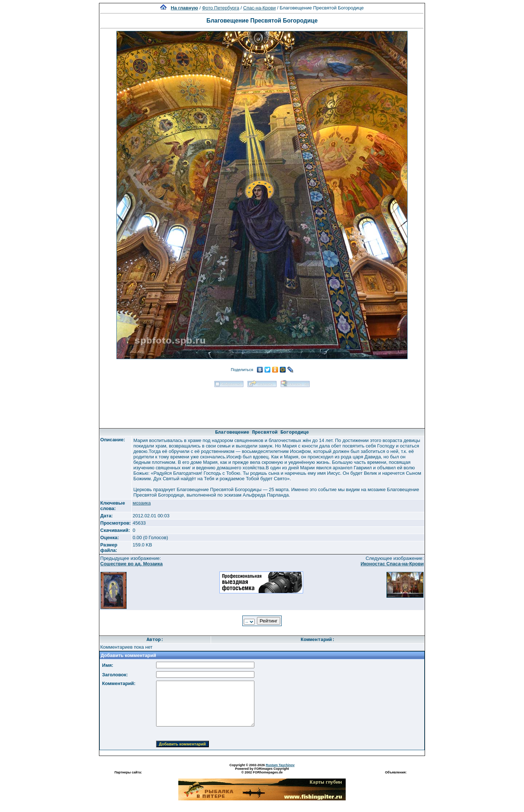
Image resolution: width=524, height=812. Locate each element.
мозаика (142, 503)
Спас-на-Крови (259, 8)
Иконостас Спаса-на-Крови (392, 564)
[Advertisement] (262, 405)
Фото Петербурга (221, 8)
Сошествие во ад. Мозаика (132, 564)
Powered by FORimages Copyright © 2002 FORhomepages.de (262, 771)
